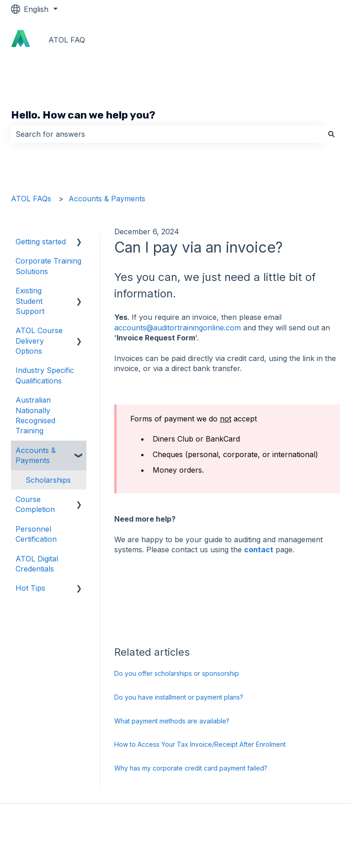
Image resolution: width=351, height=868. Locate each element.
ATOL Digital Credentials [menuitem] (37, 564)
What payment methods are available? (172, 721)
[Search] (331, 134)
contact (259, 550)
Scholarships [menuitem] (48, 480)
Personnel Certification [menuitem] (36, 534)
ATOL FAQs (31, 199)
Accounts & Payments (107, 199)
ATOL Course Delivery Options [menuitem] (39, 341)
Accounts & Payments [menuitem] (36, 455)
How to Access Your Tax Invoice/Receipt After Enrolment (200, 744)
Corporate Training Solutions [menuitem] (48, 266)
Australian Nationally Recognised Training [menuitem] (35, 415)
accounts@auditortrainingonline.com (178, 328)
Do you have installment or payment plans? (179, 697)
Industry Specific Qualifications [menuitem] (45, 375)
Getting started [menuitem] (41, 242)
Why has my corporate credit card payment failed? (191, 768)
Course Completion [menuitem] (35, 504)
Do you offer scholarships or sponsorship (177, 673)
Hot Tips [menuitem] (30, 588)
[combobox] (167, 134)
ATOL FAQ (67, 40)
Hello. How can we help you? (83, 115)
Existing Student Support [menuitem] (30, 301)
